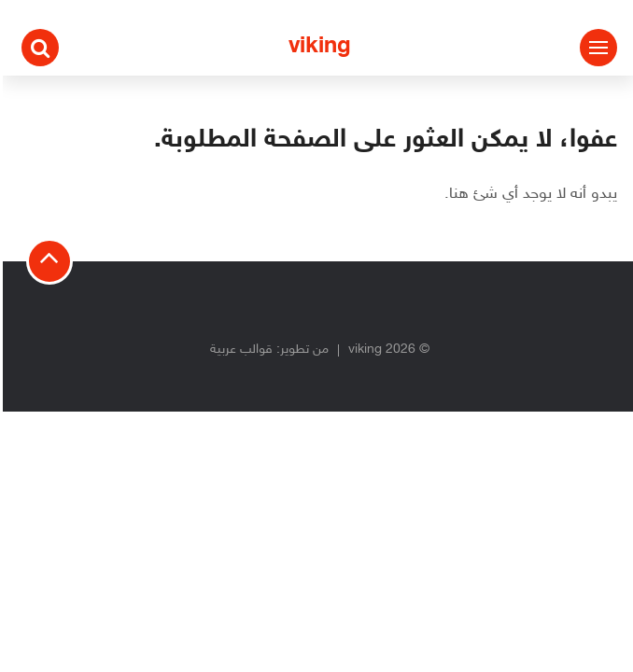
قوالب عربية (239, 350)
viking (317, 47)
